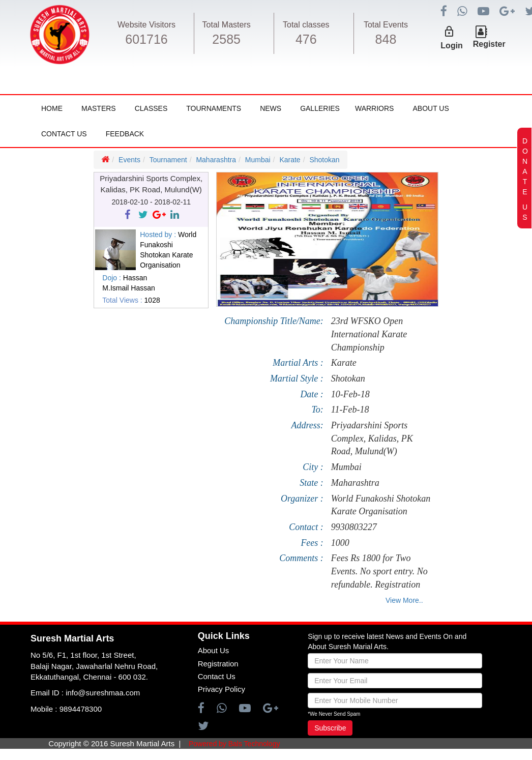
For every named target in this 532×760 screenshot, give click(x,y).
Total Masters (227, 25)
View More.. (404, 600)
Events (129, 160)
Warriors (374, 108)
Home (52, 108)
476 (306, 39)
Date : (312, 394)
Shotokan (324, 160)
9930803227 (354, 527)
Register (489, 44)
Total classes (306, 25)
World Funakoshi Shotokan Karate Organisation (381, 505)
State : (312, 483)
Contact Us (64, 134)
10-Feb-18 (350, 394)
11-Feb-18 (350, 410)
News (271, 108)
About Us (431, 108)
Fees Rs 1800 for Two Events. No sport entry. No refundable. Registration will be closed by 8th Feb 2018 (379, 572)
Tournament (168, 160)
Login (452, 46)
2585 (226, 39)
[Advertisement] (61, 435)
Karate (290, 160)
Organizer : (302, 499)
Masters (99, 108)
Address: (307, 425)
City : (313, 467)
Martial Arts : (298, 363)
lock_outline (449, 32)
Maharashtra (216, 160)
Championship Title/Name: (274, 321)
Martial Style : (297, 378)
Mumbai (258, 160)
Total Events (386, 25)
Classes (151, 108)
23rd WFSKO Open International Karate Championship (369, 334)
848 (386, 39)
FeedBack (125, 134)
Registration (218, 664)
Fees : (312, 543)
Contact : (306, 527)
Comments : (301, 558)
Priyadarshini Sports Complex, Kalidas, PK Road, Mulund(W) (372, 438)
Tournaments (214, 108)
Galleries (320, 108)
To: (318, 410)
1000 (340, 543)
